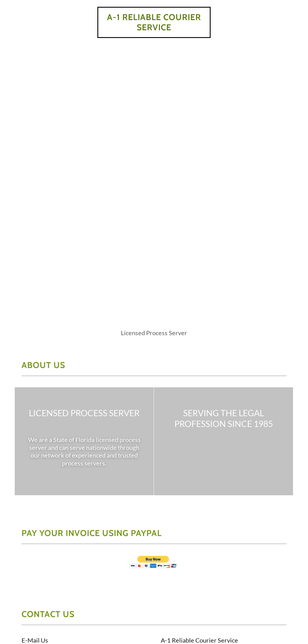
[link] (154, 28)
